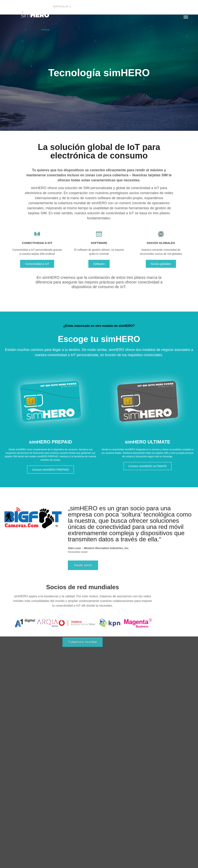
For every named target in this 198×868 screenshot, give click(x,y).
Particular (61, 7)
